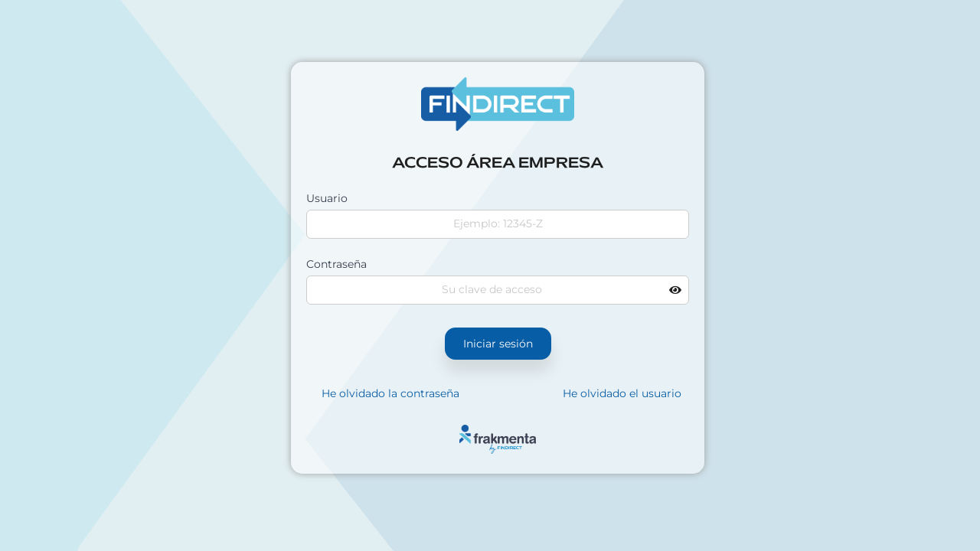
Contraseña (336, 264)
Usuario (327, 198)
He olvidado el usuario (622, 393)
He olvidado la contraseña (390, 393)
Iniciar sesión (498, 344)
